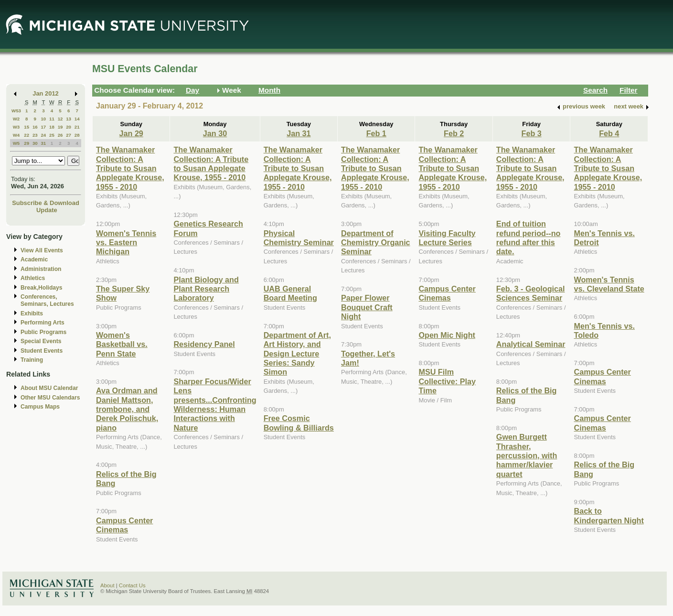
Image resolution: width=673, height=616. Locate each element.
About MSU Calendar (49, 388)
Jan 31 (299, 133)
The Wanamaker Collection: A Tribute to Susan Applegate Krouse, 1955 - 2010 (130, 168)
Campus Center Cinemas (124, 525)
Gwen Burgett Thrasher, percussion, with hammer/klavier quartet (527, 455)
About (107, 585)
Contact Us (132, 585)
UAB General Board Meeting (290, 293)
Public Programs (43, 332)
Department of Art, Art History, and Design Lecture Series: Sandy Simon (297, 354)
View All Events (42, 250)
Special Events (41, 341)
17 (43, 127)
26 (60, 135)
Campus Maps (40, 407)
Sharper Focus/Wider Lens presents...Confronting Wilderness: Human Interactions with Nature (215, 405)
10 (43, 119)
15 (27, 127)
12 (60, 119)
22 (27, 135)
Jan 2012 (46, 93)
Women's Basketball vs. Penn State (122, 344)
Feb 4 (609, 133)
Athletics (33, 278)
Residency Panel (204, 344)
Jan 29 (131, 133)
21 (77, 127)
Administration (41, 269)
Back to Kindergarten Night (609, 515)
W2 (16, 119)
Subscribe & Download (46, 203)
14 (77, 119)
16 (35, 127)
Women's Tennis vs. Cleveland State (609, 284)
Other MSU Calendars (50, 398)
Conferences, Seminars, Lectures (47, 300)
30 (35, 143)
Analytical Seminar (531, 344)
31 (43, 143)
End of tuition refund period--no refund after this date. (529, 238)
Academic (34, 259)
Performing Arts (43, 323)
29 (27, 143)
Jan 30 (215, 133)
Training (32, 360)
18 (52, 127)
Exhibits (32, 313)
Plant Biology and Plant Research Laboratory (206, 289)
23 (35, 135)
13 (69, 119)
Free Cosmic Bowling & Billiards (299, 423)
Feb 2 (454, 133)
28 (77, 135)
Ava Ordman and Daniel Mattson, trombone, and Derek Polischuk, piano (127, 409)
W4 (16, 135)
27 (69, 135)
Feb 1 (376, 133)
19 (60, 127)
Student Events (42, 351)
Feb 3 (532, 133)
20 (69, 127)
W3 (16, 127)
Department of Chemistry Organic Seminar (376, 243)
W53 (16, 111)
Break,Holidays (42, 288)
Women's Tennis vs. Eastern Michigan (126, 243)
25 (52, 135)
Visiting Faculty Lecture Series (447, 238)
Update (47, 210)
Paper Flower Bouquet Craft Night (367, 307)
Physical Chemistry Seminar (299, 238)
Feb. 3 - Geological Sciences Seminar (531, 293)
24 (43, 135)
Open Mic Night (447, 335)
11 (52, 119)
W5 (16, 143)
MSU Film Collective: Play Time (447, 381)
